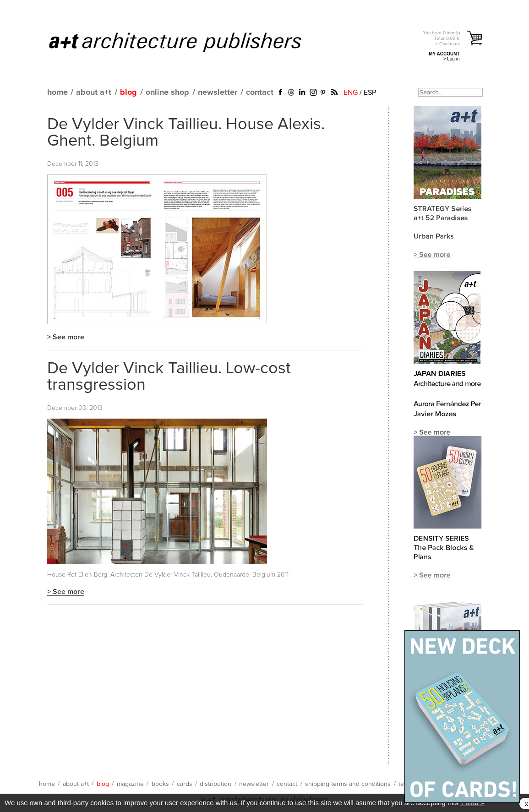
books (160, 784)
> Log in (452, 59)
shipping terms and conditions (348, 784)
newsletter (218, 93)
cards (185, 784)
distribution (215, 784)
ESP (370, 93)
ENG (351, 93)
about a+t (94, 93)
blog (128, 93)
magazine (130, 784)
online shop (167, 93)
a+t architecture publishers (187, 42)
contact (260, 93)
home (57, 93)
